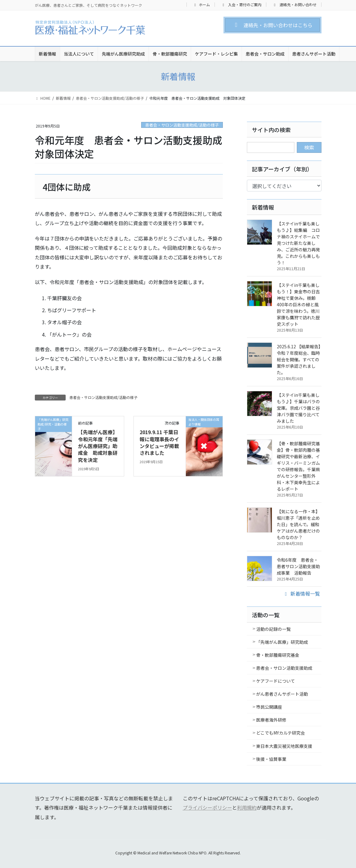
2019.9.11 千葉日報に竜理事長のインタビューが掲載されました (159, 442)
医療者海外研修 (271, 720)
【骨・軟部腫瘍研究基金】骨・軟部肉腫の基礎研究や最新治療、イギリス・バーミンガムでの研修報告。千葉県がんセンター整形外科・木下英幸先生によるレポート (298, 466)
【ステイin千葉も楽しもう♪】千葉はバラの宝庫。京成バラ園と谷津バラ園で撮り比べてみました (298, 408)
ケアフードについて (276, 681)
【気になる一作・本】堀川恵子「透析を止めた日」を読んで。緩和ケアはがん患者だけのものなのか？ (298, 524)
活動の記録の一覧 (273, 629)
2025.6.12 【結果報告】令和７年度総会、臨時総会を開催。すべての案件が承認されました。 (299, 359)
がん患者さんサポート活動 (282, 694)
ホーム (202, 5)
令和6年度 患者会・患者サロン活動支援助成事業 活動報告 (298, 566)
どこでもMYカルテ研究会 (280, 733)
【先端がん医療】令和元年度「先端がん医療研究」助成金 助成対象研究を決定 (98, 446)
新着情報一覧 (301, 593)
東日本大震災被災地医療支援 (284, 746)
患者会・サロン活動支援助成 (284, 668)
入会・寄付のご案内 (241, 5)
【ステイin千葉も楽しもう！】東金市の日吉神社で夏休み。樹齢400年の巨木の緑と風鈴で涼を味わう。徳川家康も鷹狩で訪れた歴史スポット (298, 304)
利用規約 (247, 807)
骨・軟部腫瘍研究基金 (278, 655)
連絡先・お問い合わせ (295, 5)
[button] (272, 25)
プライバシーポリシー (207, 807)
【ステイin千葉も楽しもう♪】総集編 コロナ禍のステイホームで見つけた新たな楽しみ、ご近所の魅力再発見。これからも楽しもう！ (298, 243)
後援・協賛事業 (271, 759)
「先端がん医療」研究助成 (282, 642)
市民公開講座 (269, 707)
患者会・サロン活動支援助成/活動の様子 (182, 125)
